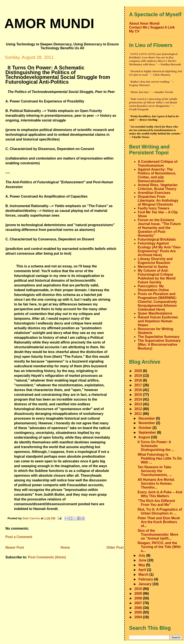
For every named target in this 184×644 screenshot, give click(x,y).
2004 (139, 617)
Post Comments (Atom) (47, 557)
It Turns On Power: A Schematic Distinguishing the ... (156, 446)
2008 (139, 598)
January (145, 584)
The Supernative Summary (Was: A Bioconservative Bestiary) (159, 344)
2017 (139, 385)
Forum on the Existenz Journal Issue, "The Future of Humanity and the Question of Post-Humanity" (159, 228)
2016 (139, 390)
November (147, 423)
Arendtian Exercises (154, 193)
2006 (139, 608)
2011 (139, 414)
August (145, 437)
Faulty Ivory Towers (154, 208)
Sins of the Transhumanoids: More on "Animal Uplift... (158, 535)
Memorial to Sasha (153, 267)
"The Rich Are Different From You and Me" (156, 503)
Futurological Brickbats (157, 239)
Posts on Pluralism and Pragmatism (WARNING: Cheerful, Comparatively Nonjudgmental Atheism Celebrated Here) (157, 302)
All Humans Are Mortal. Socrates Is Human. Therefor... (156, 483)
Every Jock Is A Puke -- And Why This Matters (160, 494)
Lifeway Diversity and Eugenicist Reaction (155, 261)
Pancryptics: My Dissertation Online (153, 288)
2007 (139, 603)
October (145, 428)
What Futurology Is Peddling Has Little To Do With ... (160, 458)
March (144, 574)
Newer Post (15, 547)
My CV (134, 31)
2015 (139, 395)
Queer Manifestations (155, 313)
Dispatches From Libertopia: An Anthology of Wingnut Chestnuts (158, 201)
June (143, 560)
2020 (139, 371)
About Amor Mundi (144, 23)
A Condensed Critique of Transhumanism (158, 164)
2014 (139, 399)
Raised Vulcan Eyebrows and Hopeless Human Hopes (158, 321)
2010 (139, 589)
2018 (139, 380)
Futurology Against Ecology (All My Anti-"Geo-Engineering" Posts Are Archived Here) (159, 249)
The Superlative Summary (159, 337)
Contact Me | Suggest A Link (152, 27)
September (148, 432)
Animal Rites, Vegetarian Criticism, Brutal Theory (158, 187)
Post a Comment (19, 537)
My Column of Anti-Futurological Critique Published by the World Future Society (157, 276)
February (146, 579)
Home (65, 547)
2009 (139, 594)
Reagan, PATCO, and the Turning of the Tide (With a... (159, 547)
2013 (139, 404)
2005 (139, 612)
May (142, 565)
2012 (139, 409)
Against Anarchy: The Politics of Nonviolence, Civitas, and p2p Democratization (157, 175)
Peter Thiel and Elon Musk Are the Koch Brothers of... (159, 522)
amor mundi (49, 23)
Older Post (115, 547)
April (143, 570)
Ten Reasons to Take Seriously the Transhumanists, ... (155, 471)
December (147, 418)
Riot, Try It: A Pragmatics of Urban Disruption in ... (160, 511)
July (142, 555)
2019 (139, 376)
